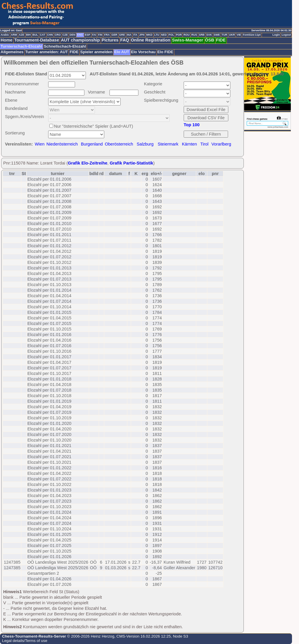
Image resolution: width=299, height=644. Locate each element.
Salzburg (145, 144)
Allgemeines (12, 52)
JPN (142, 35)
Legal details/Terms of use (25, 641)
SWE (217, 35)
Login (276, 35)
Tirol (204, 144)
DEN (72, 35)
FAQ (125, 40)
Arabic (5, 35)
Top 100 (192, 125)
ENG (80, 35)
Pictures (110, 40)
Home (7, 40)
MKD (149, 35)
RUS (194, 35)
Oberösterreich (119, 144)
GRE (122, 35)
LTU (157, 35)
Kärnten (189, 144)
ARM (14, 35)
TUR (224, 35)
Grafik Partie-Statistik (132, 163)
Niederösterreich (62, 144)
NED (164, 35)
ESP (87, 35)
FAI (94, 35)
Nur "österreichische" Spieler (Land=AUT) (94, 126)
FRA (107, 35)
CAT (42, 35)
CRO (58, 35)
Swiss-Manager (188, 40)
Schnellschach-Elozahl (65, 46)
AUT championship (80, 40)
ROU (186, 35)
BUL (35, 35)
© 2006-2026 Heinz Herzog (90, 636)
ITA (135, 35)
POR (179, 35)
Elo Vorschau (143, 52)
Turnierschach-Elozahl (21, 46)
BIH (28, 35)
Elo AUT (122, 52)
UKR (232, 35)
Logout (286, 35)
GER (114, 35)
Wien (40, 144)
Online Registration (151, 40)
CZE (65, 35)
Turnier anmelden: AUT (47, 52)
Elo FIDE (165, 52)
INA (129, 35)
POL (171, 35)
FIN (100, 35)
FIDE (221, 40)
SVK (209, 35)
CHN (50, 35)
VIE (239, 35)
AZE (21, 35)
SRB (202, 35)
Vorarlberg (221, 144)
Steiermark (168, 144)
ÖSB (210, 40)
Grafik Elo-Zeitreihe (87, 163)
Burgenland (92, 144)
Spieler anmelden (96, 52)
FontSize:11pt (252, 35)
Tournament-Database (37, 40)
